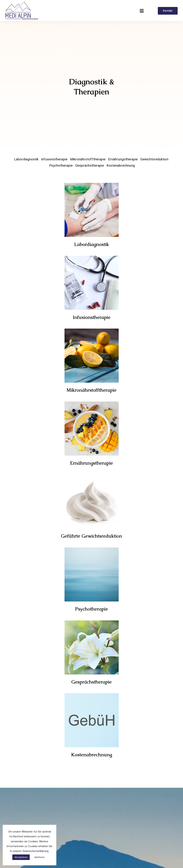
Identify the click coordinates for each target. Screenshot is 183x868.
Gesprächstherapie (90, 166)
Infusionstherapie (54, 159)
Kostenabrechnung (121, 166)
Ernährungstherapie (123, 159)
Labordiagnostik (26, 159)
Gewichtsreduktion (154, 159)
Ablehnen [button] (39, 857)
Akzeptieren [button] (21, 857)
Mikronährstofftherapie (88, 159)
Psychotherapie (61, 166)
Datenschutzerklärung (35, 851)
